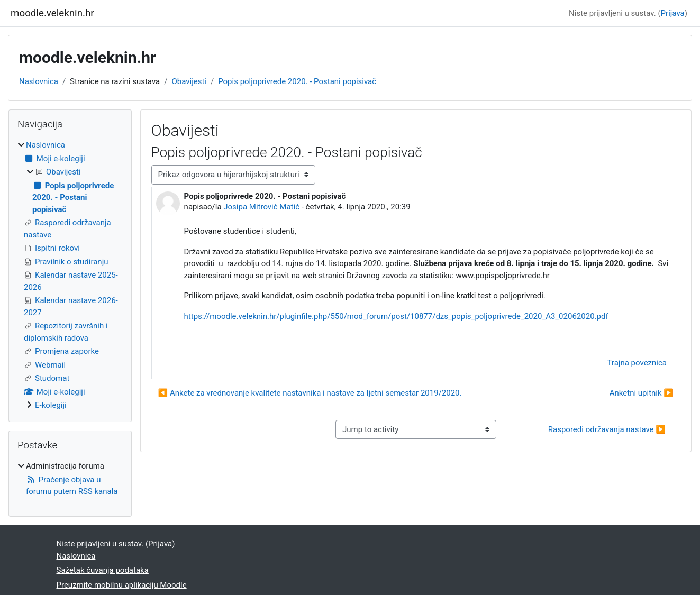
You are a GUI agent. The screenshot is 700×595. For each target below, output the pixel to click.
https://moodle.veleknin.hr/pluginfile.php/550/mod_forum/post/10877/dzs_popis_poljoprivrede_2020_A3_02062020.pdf (396, 316)
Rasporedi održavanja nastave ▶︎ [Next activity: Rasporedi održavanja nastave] (607, 429)
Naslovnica (39, 81)
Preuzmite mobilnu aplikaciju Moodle (122, 585)
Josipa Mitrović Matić (261, 207)
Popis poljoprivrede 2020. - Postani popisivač (297, 81)
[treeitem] (70, 275)
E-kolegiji (51, 405)
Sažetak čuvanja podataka (103, 570)
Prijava (673, 13)
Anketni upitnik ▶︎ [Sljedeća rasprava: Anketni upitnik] (642, 393)
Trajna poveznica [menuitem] (637, 363)
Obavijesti (189, 81)
